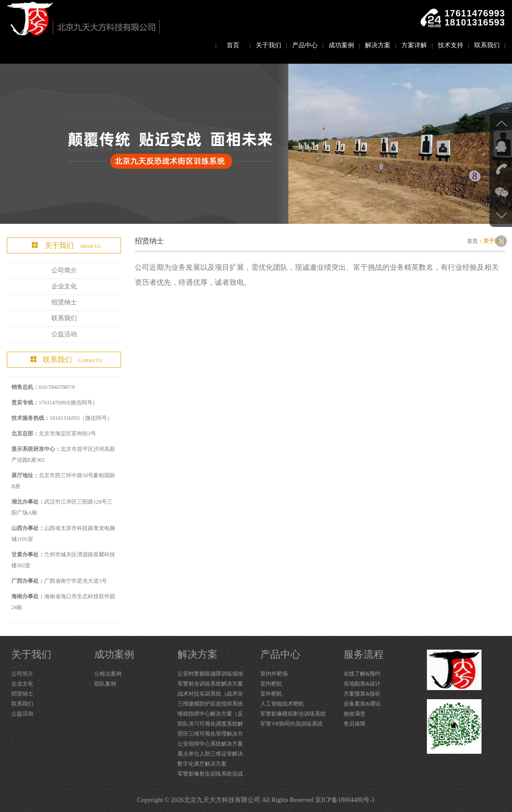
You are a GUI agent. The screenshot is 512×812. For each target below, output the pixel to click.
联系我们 (487, 45)
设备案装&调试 (362, 704)
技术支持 (451, 45)
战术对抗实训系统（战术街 (210, 694)
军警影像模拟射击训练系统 (293, 714)
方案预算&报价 (362, 694)
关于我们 (269, 45)
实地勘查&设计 (362, 684)
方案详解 (414, 45)
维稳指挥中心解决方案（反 (210, 714)
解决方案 (378, 45)
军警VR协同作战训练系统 (291, 724)
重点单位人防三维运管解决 (210, 754)
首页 (233, 45)
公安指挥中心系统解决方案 (210, 744)
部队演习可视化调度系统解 (210, 724)
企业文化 (64, 286)
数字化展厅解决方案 (202, 764)
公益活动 (64, 334)
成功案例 (341, 45)
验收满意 (355, 714)
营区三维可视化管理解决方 (210, 734)
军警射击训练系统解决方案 (210, 684)
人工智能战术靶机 (282, 704)
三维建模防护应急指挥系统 (210, 704)
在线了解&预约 (362, 674)
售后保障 (355, 724)
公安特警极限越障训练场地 (210, 674)
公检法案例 (108, 674)
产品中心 (305, 45)
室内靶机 (271, 684)
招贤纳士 (64, 302)
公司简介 (64, 270)
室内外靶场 (274, 674)
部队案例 (105, 684)
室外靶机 (271, 694)
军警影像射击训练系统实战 (210, 774)
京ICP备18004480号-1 (345, 800)
